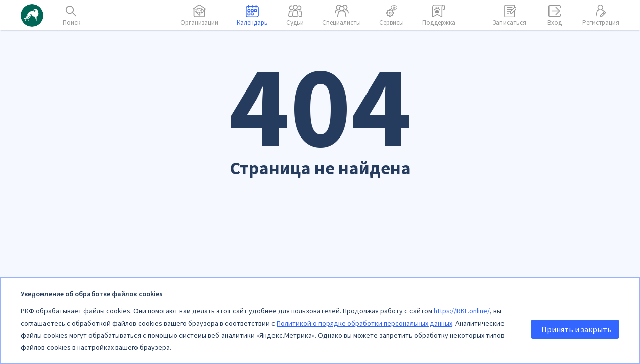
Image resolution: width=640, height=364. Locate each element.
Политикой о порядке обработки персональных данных (364, 323)
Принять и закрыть (577, 329)
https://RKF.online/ (462, 311)
